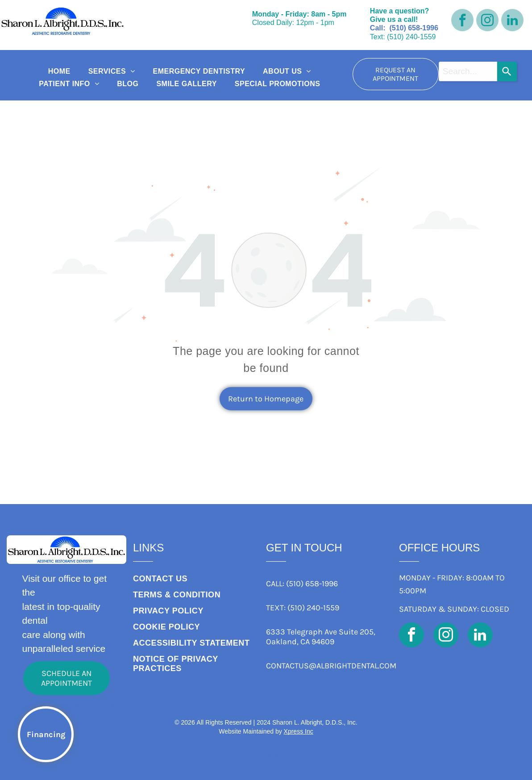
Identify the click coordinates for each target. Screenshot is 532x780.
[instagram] (487, 21)
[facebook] (462, 21)
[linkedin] (512, 21)
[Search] (507, 71)
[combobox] (468, 71)
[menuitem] (59, 71)
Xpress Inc (299, 731)
